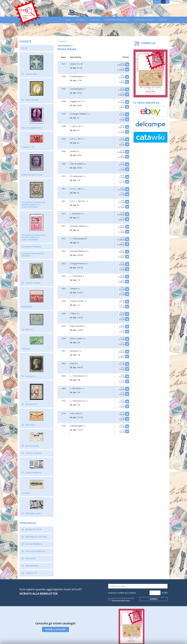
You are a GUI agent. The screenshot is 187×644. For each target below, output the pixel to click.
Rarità (24, 35)
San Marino (27, 316)
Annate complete (34, 440)
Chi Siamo (80, 20)
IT (163, 2)
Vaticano (26, 336)
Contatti (163, 20)
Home (68, 20)
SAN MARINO (32, 553)
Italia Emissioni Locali (32, 162)
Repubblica (27, 294)
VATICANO (31, 545)
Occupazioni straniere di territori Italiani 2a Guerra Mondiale (33, 224)
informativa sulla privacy (121, 587)
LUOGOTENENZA (34, 531)
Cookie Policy (68, 639)
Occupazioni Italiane (31, 233)
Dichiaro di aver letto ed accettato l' (123, 586)
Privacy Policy (56, 639)
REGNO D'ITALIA (33, 516)
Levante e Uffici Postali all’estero (32, 242)
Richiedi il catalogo (56, 616)
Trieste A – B (28, 134)
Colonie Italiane (33, 270)
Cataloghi (95, 20)
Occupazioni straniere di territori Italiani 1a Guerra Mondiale (33, 192)
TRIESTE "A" (31, 560)
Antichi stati (31, 61)
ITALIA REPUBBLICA (35, 538)
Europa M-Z (31, 391)
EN (167, 2)
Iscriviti (154, 586)
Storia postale (32, 433)
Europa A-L (31, 363)
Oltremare (30, 412)
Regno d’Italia (32, 87)
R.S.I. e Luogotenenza (32, 115)
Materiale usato (33, 500)
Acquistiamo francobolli (116, 20)
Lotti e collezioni (33, 460)
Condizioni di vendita (144, 20)
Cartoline (26, 480)
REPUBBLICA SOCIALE (36, 524)
